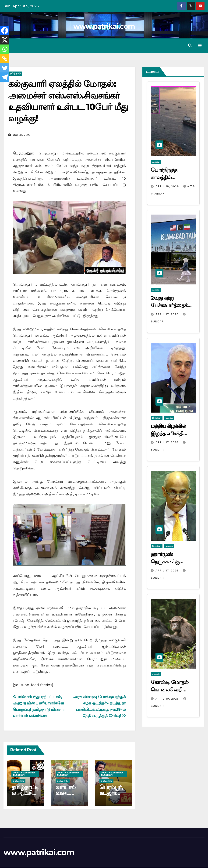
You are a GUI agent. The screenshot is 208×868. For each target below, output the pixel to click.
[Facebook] (5, 31)
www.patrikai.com (104, 26)
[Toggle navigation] (200, 46)
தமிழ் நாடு (15, 74)
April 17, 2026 (167, 314)
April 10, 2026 (168, 699)
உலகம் (156, 162)
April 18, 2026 (168, 186)
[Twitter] (5, 68)
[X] (5, 40)
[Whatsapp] (5, 49)
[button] (190, 46)
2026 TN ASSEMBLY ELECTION (24, 774)
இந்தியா (157, 418)
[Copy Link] (5, 58)
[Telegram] (5, 77)
